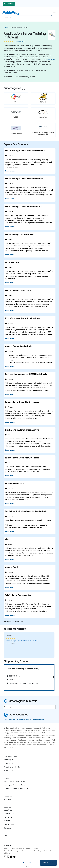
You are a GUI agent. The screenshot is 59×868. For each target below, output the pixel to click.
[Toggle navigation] (54, 13)
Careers (7, 828)
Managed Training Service (16, 785)
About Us (8, 810)
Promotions (9, 763)
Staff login (29, 867)
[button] (53, 677)
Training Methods (12, 767)
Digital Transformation (14, 781)
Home (7, 27)
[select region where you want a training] (30, 707)
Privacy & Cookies (30, 863)
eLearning (8, 771)
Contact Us (9, 4)
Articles (7, 799)
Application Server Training (19, 27)
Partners (8, 817)
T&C (6, 835)
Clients (7, 821)
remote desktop (48, 59)
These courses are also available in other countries (24, 720)
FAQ (6, 832)
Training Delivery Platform (16, 788)
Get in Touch (48, 863)
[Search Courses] (28, 17)
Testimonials (10, 824)
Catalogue (8, 760)
